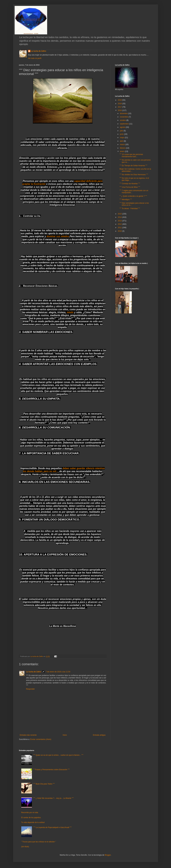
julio (122, 131)
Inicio (65, 735)
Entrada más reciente (28, 735)
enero (122, 151)
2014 (120, 217)
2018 (120, 104)
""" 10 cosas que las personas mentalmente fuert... (131, 155)
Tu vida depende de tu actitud (33, 822)
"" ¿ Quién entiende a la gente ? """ (133, 196)
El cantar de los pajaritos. (31, 818)
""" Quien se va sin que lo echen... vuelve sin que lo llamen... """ (58, 755)
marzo (123, 144)
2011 (120, 228)
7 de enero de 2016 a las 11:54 (58, 672)
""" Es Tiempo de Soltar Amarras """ (133, 166)
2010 (120, 231)
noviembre (124, 117)
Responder (31, 689)
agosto (123, 127)
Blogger (108, 855)
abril (122, 141)
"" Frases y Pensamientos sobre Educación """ (51, 770)
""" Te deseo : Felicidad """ (130, 209)
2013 (120, 221)
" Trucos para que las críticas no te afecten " (39, 842)
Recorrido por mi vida (30, 813)
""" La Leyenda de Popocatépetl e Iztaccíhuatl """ (52, 827)
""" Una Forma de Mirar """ (130, 187)
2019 (120, 100)
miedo (70, 312)
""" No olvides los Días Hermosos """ (134, 175)
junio (122, 134)
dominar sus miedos (58, 236)
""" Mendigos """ (126, 200)
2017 (120, 107)
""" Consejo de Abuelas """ (130, 184)
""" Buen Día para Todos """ (44, 784)
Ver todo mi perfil (35, 58)
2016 (120, 110)
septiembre (125, 124)
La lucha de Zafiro (39, 51)
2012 (120, 224)
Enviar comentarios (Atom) (41, 739)
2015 (120, 214)
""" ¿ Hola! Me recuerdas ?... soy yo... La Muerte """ (53, 798)
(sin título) (25, 847)
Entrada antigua (99, 735)
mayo (122, 138)
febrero (123, 148)
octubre (123, 120)
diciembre (124, 113)
